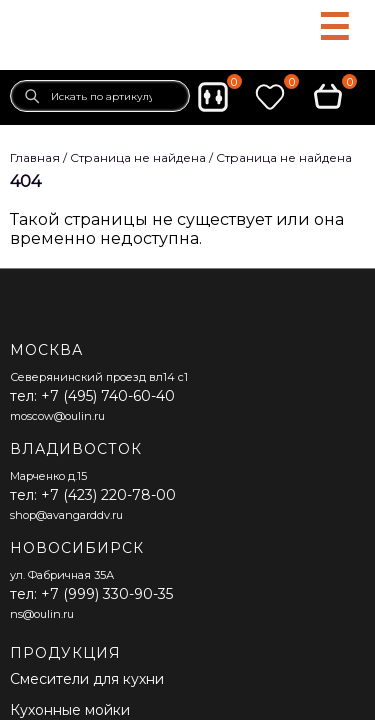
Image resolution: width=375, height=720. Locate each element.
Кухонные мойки (70, 710)
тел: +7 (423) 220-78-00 (93, 495)
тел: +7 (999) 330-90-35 (91, 594)
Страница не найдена (284, 157)
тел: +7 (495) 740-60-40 (92, 396)
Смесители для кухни (87, 679)
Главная (35, 157)
